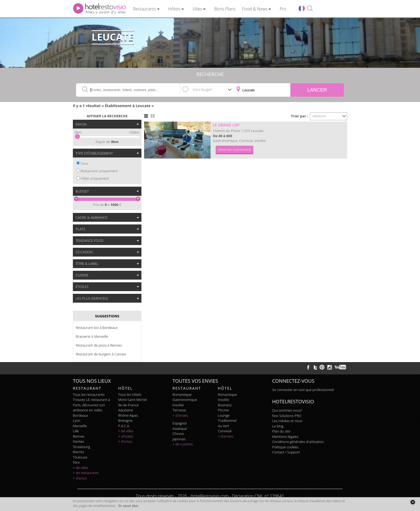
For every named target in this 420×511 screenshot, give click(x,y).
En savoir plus (128, 506)
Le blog (278, 426)
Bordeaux (80, 415)
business (225, 405)
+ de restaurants (86, 473)
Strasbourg (81, 447)
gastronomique (185, 400)
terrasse (179, 410)
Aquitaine (125, 410)
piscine (223, 410)
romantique (182, 394)
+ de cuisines (183, 444)
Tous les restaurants (89, 394)
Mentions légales (285, 437)
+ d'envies (180, 415)
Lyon (77, 420)
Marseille (80, 426)
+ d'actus (80, 478)
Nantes (78, 441)
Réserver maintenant (235, 149)
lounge (224, 415)
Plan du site (281, 431)
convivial (225, 431)
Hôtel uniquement (95, 178)
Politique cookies (285, 447)
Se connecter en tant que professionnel (303, 390)
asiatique (180, 429)
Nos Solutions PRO (287, 416)
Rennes (79, 436)
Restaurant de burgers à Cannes (101, 354)
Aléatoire (320, 116)
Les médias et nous (287, 421)
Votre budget (202, 89)
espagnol (180, 423)
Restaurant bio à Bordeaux (97, 328)
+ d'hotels (126, 436)
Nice (76, 462)
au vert (224, 426)
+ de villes (80, 468)
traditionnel (227, 420)
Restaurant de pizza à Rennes (99, 345)
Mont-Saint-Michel (132, 400)
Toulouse (80, 457)
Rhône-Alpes (128, 415)
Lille (76, 431)
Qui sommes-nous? (287, 410)
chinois (178, 434)
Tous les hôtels (130, 394)
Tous (84, 163)
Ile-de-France (128, 405)
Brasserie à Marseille (92, 336)
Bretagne (125, 420)
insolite (178, 405)
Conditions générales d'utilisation (298, 442)
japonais (179, 439)
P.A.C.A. (124, 426)
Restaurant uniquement (99, 171)
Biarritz (78, 452)
